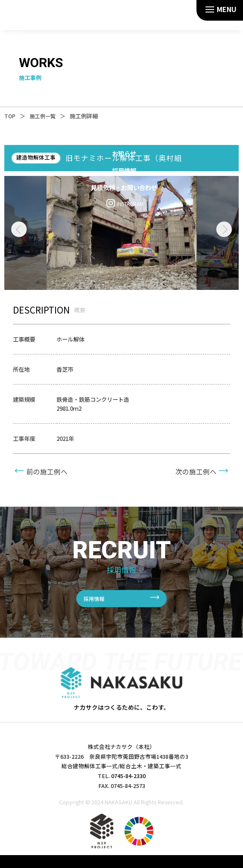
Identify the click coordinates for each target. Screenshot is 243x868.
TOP (14, 116)
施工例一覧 (48, 116)
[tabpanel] (122, 233)
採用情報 (96, 598)
